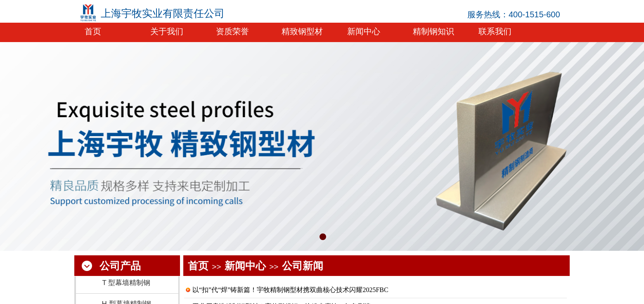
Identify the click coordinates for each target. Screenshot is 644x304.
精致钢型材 (302, 31)
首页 (198, 266)
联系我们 (495, 31)
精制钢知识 (433, 31)
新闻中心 (245, 266)
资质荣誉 (232, 31)
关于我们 (167, 31)
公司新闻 (303, 266)
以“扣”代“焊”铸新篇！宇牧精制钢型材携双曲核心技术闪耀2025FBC (290, 290)
